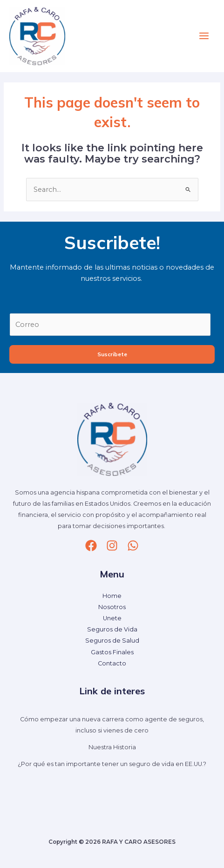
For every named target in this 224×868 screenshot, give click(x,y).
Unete (112, 618)
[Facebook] (91, 546)
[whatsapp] (133, 546)
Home (112, 596)
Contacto (112, 663)
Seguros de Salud (112, 641)
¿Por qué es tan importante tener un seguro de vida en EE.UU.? (112, 764)
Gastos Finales (112, 652)
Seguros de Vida (112, 629)
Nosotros (112, 607)
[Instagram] (112, 546)
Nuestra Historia (112, 747)
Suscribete (112, 354)
